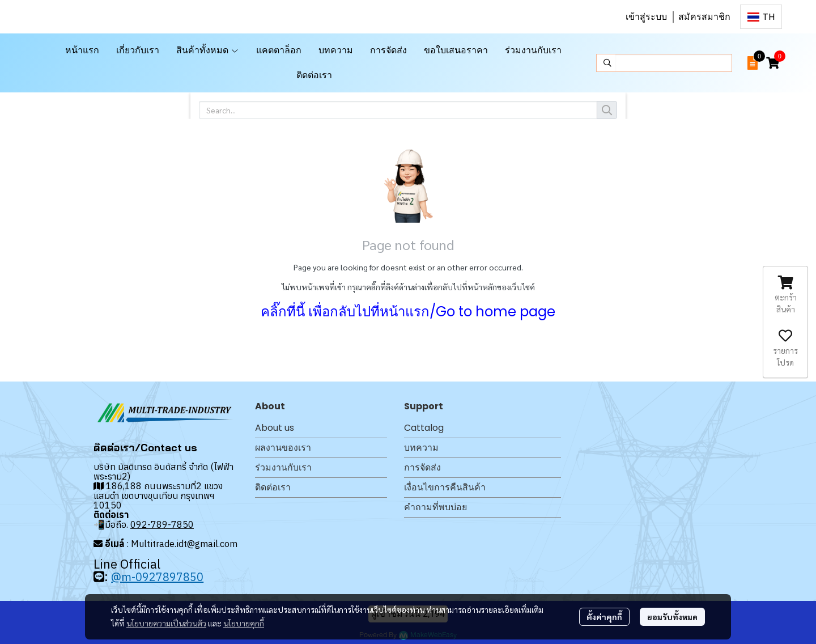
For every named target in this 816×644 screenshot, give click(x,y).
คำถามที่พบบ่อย (435, 507)
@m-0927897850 (157, 577)
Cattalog (424, 428)
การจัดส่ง (422, 467)
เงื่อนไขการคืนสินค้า (445, 487)
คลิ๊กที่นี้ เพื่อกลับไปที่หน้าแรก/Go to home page (408, 312)
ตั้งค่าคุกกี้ (604, 617)
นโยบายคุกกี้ (244, 623)
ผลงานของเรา (283, 448)
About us (275, 428)
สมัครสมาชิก (704, 17)
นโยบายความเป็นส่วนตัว (166, 623)
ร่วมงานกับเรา (283, 467)
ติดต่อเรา (273, 487)
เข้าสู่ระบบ (646, 17)
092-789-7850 (162, 524)
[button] (761, 17)
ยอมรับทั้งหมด (672, 617)
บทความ (421, 448)
